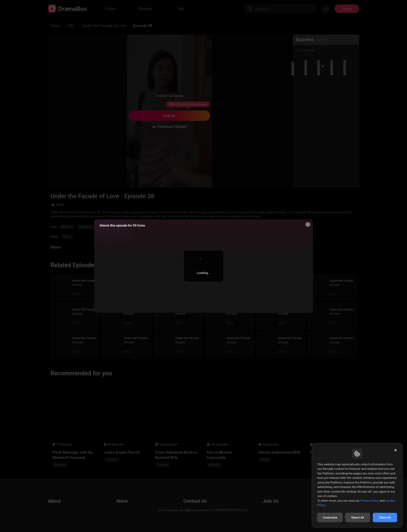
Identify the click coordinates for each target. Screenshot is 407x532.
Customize (330, 517)
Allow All (385, 517)
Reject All (358, 517)
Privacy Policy (370, 501)
